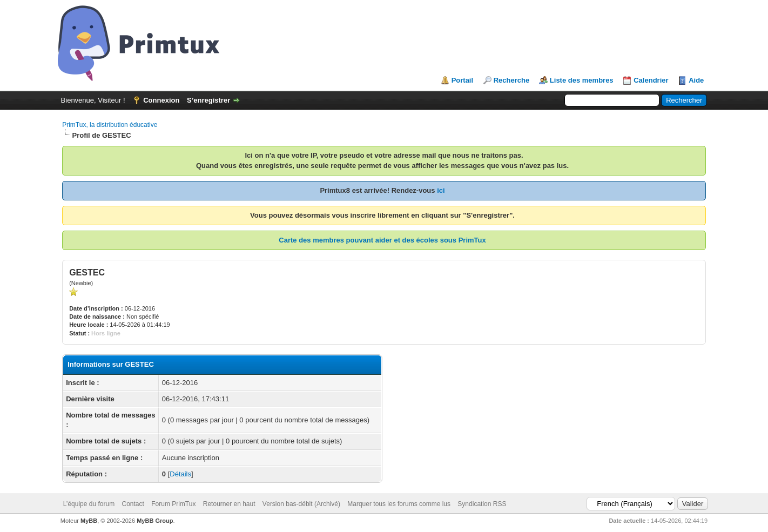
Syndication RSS (482, 504)
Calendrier (651, 80)
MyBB (89, 521)
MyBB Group (155, 521)
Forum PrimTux (173, 504)
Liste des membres (582, 80)
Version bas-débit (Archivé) (301, 504)
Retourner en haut (229, 504)
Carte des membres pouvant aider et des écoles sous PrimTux (382, 240)
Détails (180, 474)
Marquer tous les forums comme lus (399, 504)
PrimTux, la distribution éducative (110, 125)
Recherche (511, 80)
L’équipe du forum (89, 504)
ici (441, 190)
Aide (696, 80)
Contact (133, 504)
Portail (462, 80)
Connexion (161, 100)
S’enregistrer (208, 100)
